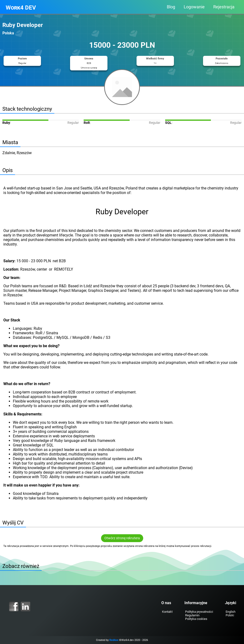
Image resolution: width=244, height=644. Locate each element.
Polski (230, 615)
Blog (171, 7)
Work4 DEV (21, 8)
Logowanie (194, 7)
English (231, 612)
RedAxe (114, 640)
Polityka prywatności (199, 612)
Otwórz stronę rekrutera (122, 538)
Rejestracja (224, 7)
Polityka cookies (196, 619)
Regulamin (192, 615)
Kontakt (167, 612)
